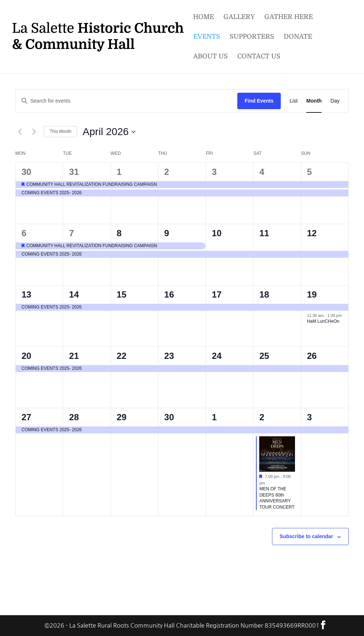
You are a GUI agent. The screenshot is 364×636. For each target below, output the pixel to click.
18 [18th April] (264, 294)
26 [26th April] (312, 356)
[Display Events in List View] (294, 101)
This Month (60, 131)
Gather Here (289, 18)
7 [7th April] (71, 233)
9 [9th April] (167, 233)
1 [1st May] (214, 417)
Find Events (259, 101)
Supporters (252, 37)
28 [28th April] (74, 417)
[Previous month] (20, 132)
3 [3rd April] (214, 172)
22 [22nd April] (122, 356)
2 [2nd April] (167, 172)
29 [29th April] (122, 417)
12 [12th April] (312, 233)
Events (207, 37)
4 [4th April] (262, 172)
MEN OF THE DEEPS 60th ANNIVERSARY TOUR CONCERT (277, 498)
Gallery (239, 18)
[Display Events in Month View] (314, 101)
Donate (298, 37)
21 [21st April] (74, 356)
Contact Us (259, 57)
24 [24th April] (217, 356)
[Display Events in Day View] (335, 101)
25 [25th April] (264, 356)
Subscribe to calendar (306, 536)
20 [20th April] (26, 356)
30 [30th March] (26, 172)
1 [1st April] (119, 172)
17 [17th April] (217, 294)
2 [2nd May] (262, 417)
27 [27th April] (26, 417)
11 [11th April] (264, 233)
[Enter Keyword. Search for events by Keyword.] (127, 101)
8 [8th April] (119, 233)
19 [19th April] (312, 294)
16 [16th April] (169, 294)
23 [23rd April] (169, 356)
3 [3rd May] (309, 417)
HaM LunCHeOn (323, 321)
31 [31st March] (74, 172)
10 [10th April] (217, 233)
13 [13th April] (26, 294)
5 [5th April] (309, 172)
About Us (210, 57)
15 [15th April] (122, 294)
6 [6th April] (24, 233)
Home (204, 18)
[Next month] (34, 132)
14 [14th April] (74, 294)
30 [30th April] (169, 417)
